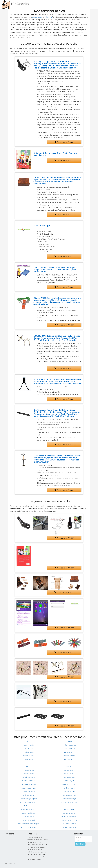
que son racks (37, 17)
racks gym (48, 17)
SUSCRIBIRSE (80, 844)
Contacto (7, 838)
